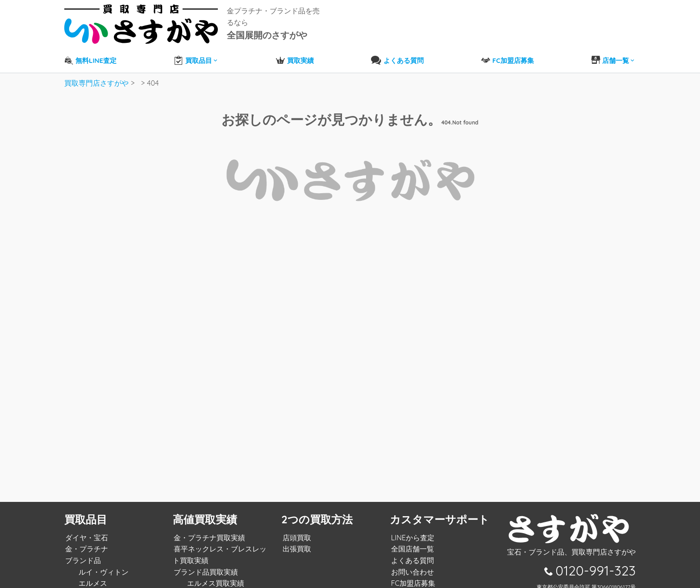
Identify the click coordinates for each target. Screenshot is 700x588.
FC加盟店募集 (412, 577)
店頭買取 (296, 531)
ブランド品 (82, 554)
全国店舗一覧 (411, 542)
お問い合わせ (411, 566)
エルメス (92, 577)
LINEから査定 (411, 531)
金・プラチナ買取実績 (208, 531)
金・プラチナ (86, 542)
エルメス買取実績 (215, 577)
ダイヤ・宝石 (86, 531)
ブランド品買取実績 (205, 566)
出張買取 (296, 542)
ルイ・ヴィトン (103, 566)
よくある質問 (411, 554)
